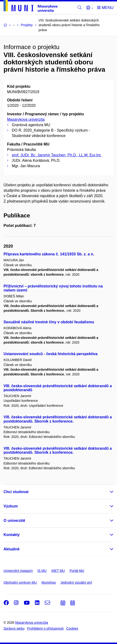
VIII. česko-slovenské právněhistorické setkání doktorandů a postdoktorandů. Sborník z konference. (58, 419)
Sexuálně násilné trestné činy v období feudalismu (49, 322)
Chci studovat (16, 492)
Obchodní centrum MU (20, 582)
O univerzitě (14, 521)
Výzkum (11, 506)
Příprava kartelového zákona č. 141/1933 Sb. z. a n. (49, 254)
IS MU (42, 571)
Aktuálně (12, 549)
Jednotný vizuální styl (76, 582)
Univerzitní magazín (18, 571)
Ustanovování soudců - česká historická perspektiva (50, 354)
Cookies (72, 628)
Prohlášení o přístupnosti (45, 628)
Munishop (49, 582)
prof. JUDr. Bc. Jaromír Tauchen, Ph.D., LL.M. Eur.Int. (57, 155)
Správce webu (14, 628)
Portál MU (77, 571)
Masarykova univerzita (26, 119)
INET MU (58, 571)
